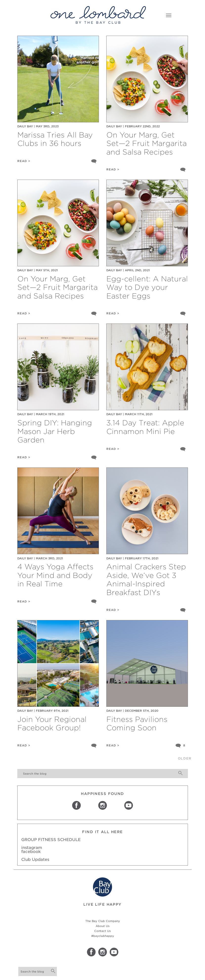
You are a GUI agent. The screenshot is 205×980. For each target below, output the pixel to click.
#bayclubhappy (103, 936)
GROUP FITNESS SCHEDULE (51, 840)
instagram (32, 848)
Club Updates (35, 859)
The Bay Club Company (103, 921)
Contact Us (102, 931)
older (185, 759)
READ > (24, 161)
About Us (103, 926)
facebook (31, 852)
